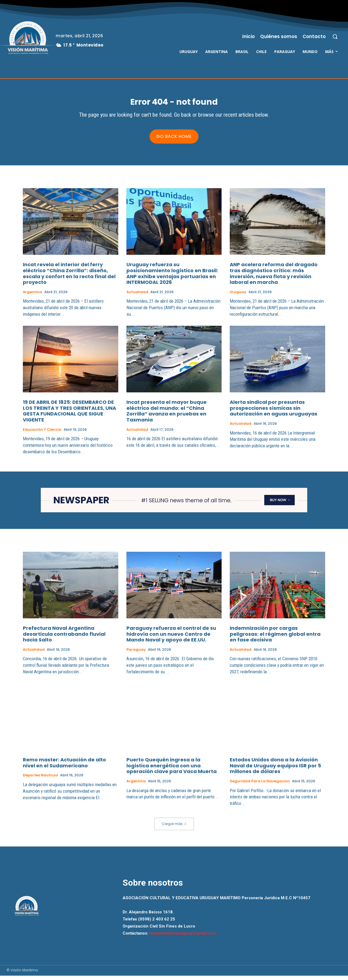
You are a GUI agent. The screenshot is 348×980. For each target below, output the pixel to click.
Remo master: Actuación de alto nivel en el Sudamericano (64, 767)
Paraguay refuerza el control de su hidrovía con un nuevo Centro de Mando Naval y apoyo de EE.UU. (171, 638)
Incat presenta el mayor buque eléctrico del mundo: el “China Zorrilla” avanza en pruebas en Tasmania (167, 415)
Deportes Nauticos (40, 780)
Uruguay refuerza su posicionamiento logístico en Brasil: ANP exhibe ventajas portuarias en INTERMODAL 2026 (172, 278)
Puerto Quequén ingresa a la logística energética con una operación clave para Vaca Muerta (172, 770)
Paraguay (136, 654)
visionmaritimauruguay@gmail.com (183, 938)
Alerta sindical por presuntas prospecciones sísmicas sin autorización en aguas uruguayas (274, 412)
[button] (335, 36)
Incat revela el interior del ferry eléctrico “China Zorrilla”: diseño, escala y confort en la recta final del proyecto (69, 278)
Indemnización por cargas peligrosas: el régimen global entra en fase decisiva (275, 638)
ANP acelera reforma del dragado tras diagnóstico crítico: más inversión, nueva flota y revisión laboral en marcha (274, 278)
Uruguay (238, 296)
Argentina (32, 296)
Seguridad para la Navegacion (260, 786)
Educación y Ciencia (42, 434)
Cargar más (174, 828)
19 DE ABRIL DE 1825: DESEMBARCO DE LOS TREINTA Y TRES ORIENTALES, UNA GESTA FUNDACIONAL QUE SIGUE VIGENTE (69, 415)
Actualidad (137, 296)
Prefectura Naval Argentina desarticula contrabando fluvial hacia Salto (64, 638)
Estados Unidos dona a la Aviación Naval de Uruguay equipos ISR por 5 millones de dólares (275, 770)
